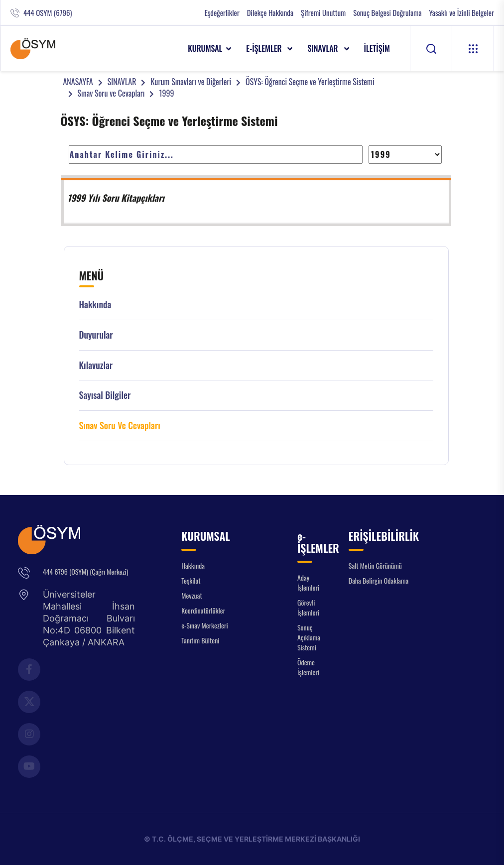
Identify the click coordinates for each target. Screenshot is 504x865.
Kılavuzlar (96, 365)
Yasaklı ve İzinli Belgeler (462, 13)
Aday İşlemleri (308, 582)
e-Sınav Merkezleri (204, 625)
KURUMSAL (205, 48)
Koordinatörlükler (203, 610)
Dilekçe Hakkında (270, 13)
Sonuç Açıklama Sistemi (309, 637)
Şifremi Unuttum (323, 13)
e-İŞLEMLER (265, 48)
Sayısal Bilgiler (105, 395)
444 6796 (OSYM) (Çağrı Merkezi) (85, 571)
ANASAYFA (78, 82)
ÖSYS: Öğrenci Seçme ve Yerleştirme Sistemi (310, 82)
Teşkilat (191, 580)
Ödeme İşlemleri (308, 667)
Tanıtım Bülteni (200, 640)
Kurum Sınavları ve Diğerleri (191, 82)
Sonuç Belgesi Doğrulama (387, 13)
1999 (166, 93)
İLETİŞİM (377, 48)
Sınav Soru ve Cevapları (111, 93)
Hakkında (95, 305)
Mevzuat (192, 595)
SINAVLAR (323, 48)
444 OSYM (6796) (48, 13)
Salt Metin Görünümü (375, 565)
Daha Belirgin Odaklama (379, 580)
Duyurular (96, 335)
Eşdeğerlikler (222, 13)
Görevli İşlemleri (308, 607)
